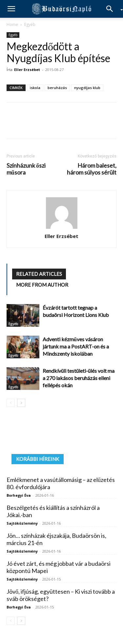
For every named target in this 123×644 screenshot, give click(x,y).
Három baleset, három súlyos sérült (92, 169)
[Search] (112, 9)
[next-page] (21, 403)
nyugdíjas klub (87, 88)
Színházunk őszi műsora (26, 169)
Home (12, 24)
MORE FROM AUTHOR (42, 285)
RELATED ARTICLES (39, 274)
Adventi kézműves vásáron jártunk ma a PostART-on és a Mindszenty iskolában (76, 346)
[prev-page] (11, 403)
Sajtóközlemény (22, 523)
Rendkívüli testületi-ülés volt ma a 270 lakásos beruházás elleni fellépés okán (79, 378)
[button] (11, 9)
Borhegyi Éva (19, 495)
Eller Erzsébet (27, 70)
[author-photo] (62, 213)
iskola (35, 88)
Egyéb (30, 24)
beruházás (57, 88)
